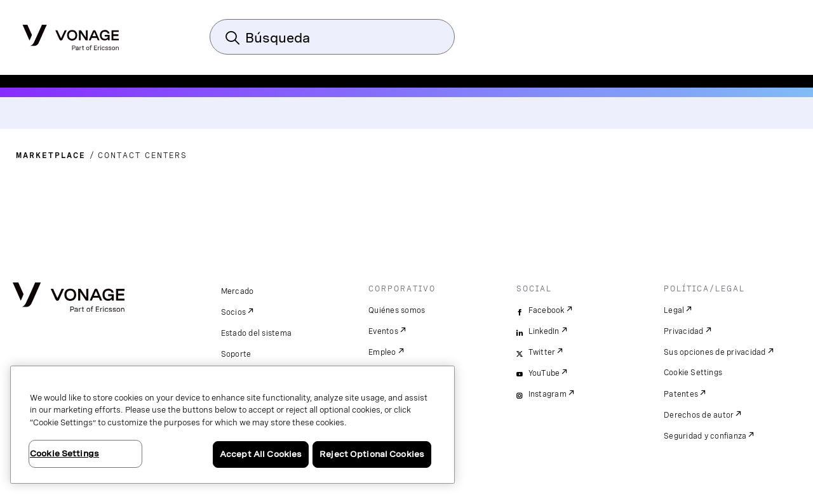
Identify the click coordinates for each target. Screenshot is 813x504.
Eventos (383, 331)
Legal (674, 310)
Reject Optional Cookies (372, 454)
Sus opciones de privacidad (715, 352)
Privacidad (684, 331)
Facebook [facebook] (547, 310)
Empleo (382, 352)
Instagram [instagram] (548, 394)
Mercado (238, 291)
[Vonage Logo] (71, 34)
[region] (232, 425)
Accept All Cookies (261, 454)
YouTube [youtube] (544, 373)
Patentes (681, 394)
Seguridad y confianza (705, 436)
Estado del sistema (257, 333)
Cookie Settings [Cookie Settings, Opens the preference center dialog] (64, 454)
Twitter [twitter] (542, 352)
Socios (234, 312)
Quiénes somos (397, 310)
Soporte (236, 354)
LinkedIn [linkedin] (544, 331)
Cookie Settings (693, 373)
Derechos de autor (699, 415)
